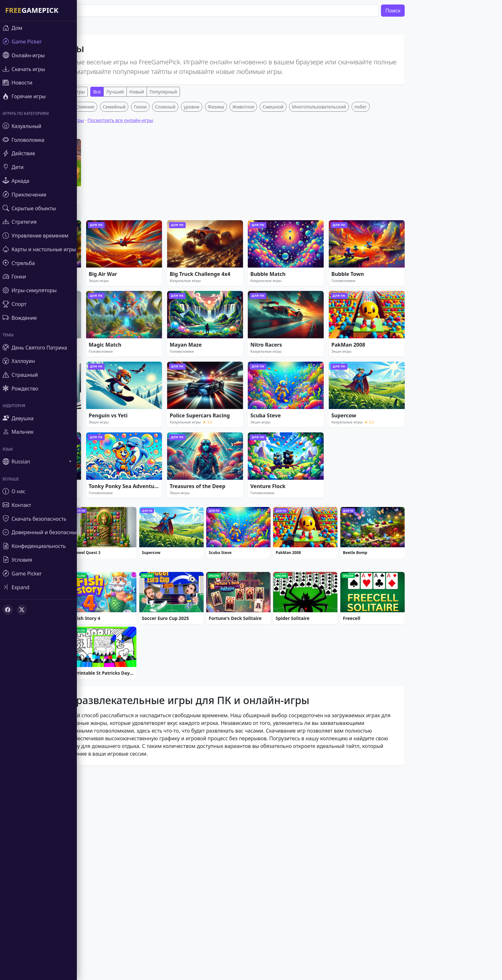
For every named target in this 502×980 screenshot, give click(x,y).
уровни (211, 201)
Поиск (412, 11)
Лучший (134, 92)
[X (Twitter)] (22, 610)
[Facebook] (8, 610)
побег (380, 201)
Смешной (292, 201)
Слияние (104, 201)
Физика (235, 201)
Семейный (134, 201)
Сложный (184, 201)
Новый (156, 92)
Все (116, 92)
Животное (263, 201)
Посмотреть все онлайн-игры (139, 215)
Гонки (159, 201)
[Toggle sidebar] (38, 587)
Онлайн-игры (89, 92)
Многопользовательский (338, 201)
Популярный (182, 92)
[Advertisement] (224, 147)
